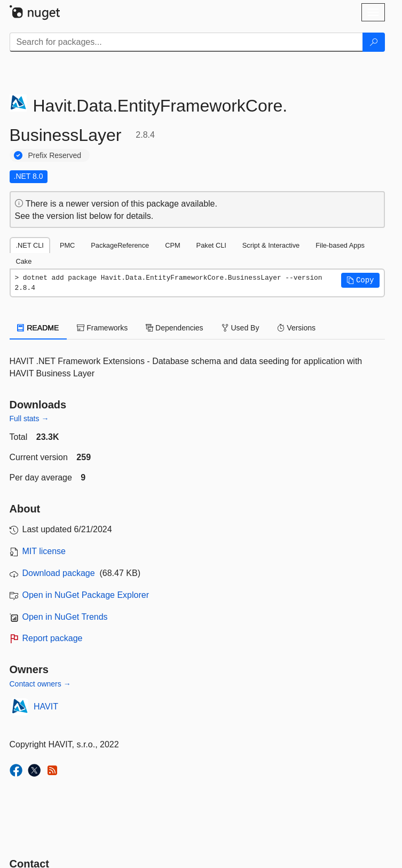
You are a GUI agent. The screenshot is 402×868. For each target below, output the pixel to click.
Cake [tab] (24, 261)
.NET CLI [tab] (30, 245)
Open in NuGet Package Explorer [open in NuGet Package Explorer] (86, 595)
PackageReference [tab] (120, 245)
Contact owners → (40, 684)
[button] (360, 280)
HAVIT (46, 707)
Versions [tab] (296, 328)
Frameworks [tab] (102, 328)
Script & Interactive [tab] (271, 245)
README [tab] (38, 328)
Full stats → (29, 419)
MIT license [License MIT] (44, 551)
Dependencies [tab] (174, 328)
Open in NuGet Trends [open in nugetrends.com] (65, 617)
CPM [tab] (172, 245)
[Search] (374, 42)
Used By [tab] (241, 328)
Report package (53, 638)
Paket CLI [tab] (211, 245)
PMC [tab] (67, 245)
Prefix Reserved (55, 155)
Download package (59, 573)
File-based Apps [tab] (340, 245)
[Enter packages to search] (186, 42)
